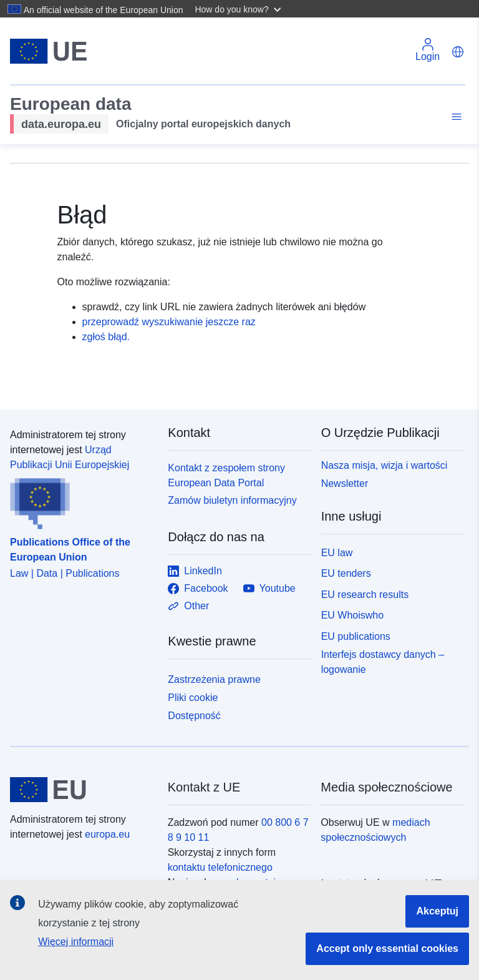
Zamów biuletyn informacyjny (232, 500)
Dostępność (194, 716)
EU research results (365, 595)
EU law (337, 553)
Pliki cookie (193, 698)
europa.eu (107, 834)
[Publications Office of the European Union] (81, 501)
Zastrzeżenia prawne (214, 679)
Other (188, 606)
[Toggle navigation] (455, 117)
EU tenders (346, 573)
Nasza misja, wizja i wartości (385, 465)
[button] (239, 9)
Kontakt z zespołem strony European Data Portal (226, 475)
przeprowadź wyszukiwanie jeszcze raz (169, 322)
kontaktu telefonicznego (220, 867)
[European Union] (82, 790)
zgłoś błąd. (106, 337)
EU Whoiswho (352, 615)
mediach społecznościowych (375, 830)
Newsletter (345, 483)
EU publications (356, 636)
